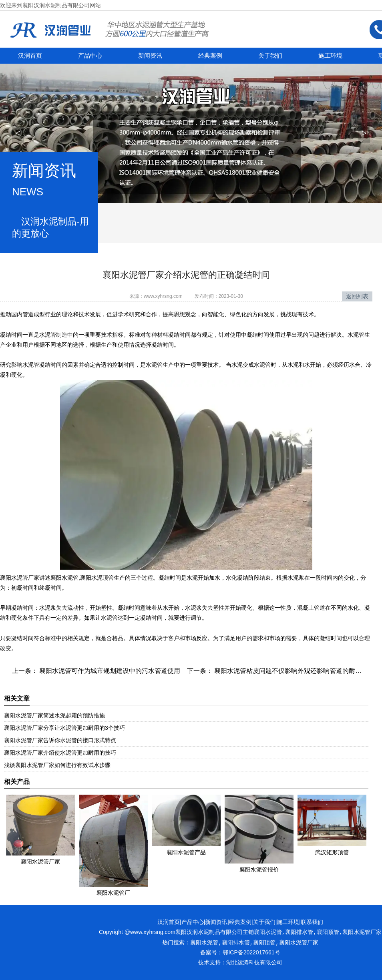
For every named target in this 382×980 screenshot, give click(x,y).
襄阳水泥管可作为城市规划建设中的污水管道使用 (109, 671)
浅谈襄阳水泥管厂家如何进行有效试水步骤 (57, 765)
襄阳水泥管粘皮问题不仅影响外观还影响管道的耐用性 (290, 671)
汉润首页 (30, 56)
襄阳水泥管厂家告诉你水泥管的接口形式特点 (60, 740)
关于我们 (270, 56)
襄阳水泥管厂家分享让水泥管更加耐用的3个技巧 (64, 728)
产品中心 (90, 56)
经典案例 (210, 56)
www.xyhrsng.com (163, 296)
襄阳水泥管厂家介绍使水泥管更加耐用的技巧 (60, 753)
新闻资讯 (150, 56)
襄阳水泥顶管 (97, 578)
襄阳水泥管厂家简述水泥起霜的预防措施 (54, 715)
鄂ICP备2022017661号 (251, 952)
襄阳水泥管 (64, 578)
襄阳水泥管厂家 (20, 578)
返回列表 (357, 296)
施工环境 (330, 56)
